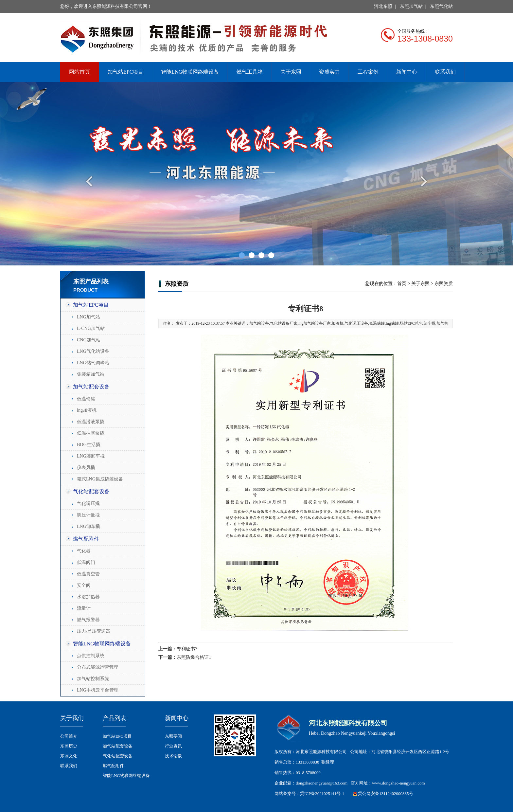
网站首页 (80, 72)
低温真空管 (88, 574)
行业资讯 (173, 746)
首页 (402, 284)
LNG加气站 (88, 317)
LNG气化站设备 (93, 351)
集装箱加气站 (91, 374)
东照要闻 (173, 736)
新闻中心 (407, 72)
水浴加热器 (88, 597)
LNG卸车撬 (88, 526)
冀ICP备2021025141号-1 (322, 794)
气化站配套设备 (91, 491)
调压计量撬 (88, 515)
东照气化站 (441, 6)
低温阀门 (86, 562)
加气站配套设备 (91, 387)
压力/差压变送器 (94, 631)
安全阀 (84, 585)
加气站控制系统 (93, 679)
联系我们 (445, 72)
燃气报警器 (88, 620)
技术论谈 (173, 756)
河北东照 (383, 6)
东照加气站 (411, 6)
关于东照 (291, 72)
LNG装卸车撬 (91, 456)
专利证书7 (187, 649)
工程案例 (368, 72)
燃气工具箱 (250, 72)
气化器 (84, 551)
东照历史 (69, 746)
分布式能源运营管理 (97, 667)
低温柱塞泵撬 (91, 433)
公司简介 (69, 736)
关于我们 (72, 718)
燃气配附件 (86, 539)
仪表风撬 (86, 468)
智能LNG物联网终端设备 (190, 72)
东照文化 (69, 756)
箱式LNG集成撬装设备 (100, 479)
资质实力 (329, 72)
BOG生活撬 (89, 445)
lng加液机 (87, 410)
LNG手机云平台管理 (98, 690)
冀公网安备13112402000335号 (386, 794)
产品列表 (115, 718)
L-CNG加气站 (91, 328)
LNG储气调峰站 (93, 363)
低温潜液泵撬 (91, 422)
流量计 (84, 608)
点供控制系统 (91, 656)
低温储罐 (86, 399)
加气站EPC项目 (125, 72)
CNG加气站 (89, 340)
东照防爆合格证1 (194, 657)
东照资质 (444, 284)
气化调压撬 (88, 504)
